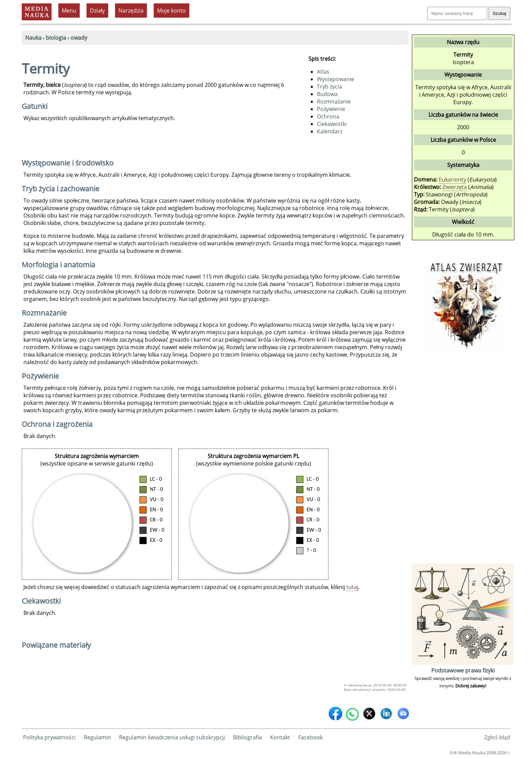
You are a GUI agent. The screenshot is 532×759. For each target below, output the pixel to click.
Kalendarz (330, 131)
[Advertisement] (463, 460)
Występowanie (336, 79)
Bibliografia (248, 737)
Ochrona (328, 116)
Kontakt (280, 737)
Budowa (327, 94)
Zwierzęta (455, 187)
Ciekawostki (332, 124)
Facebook (310, 737)
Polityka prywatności (49, 737)
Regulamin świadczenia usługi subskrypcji (172, 737)
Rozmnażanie (334, 101)
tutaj (352, 587)
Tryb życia (329, 87)
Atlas (323, 72)
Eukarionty (452, 179)
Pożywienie (331, 109)
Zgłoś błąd (497, 737)
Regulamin (97, 737)
